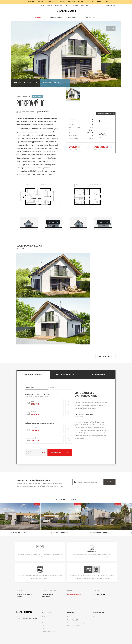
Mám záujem (23, 83)
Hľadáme (75, 5)
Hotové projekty (72, 617)
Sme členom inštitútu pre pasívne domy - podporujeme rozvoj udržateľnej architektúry (40, 555)
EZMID (25, 621)
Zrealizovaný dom (52, 83)
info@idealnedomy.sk (74, 594)
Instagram (96, 620)
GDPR (44, 628)
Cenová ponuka (89, 17)
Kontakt (89, 5)
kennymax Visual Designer (30, 618)
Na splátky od (106, 113)
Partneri (68, 5)
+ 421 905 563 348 (84, 414)
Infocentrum (58, 5)
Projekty (38, 17)
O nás (43, 5)
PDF (68, 404)
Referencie (72, 17)
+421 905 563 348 (110, 5)
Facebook (96, 617)
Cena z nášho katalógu (74, 625)
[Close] (130, 2)
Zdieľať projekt (107, 356)
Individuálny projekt (73, 620)
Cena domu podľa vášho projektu (77, 622)
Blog (82, 5)
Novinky (49, 5)
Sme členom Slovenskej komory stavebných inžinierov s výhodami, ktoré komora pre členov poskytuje (40, 577)
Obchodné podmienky (48, 631)
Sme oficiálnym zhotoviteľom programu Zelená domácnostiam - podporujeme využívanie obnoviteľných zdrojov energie (92, 555)
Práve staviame (56, 17)
